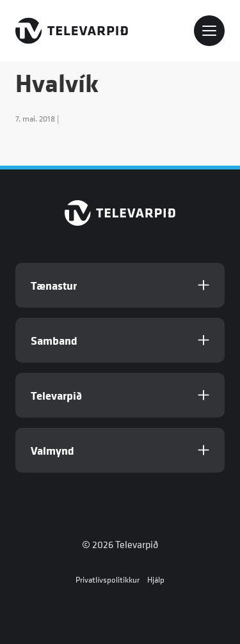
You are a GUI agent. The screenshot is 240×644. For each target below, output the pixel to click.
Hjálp (156, 580)
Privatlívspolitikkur (108, 580)
